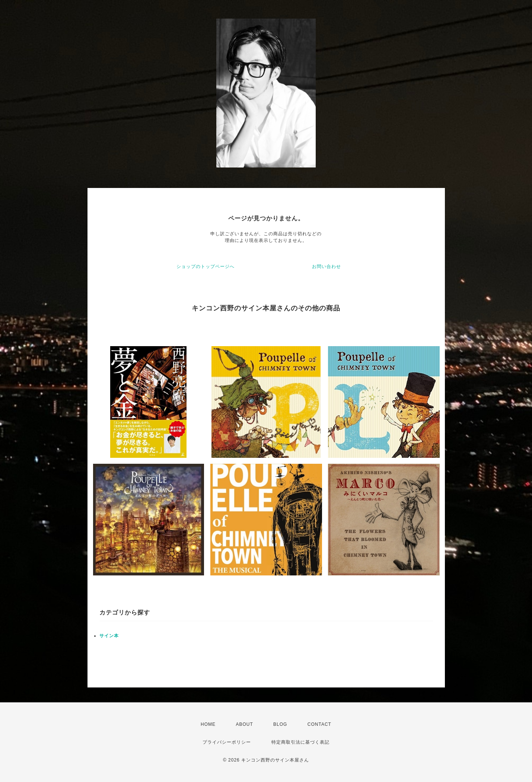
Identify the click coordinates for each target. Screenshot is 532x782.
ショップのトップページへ (206, 266)
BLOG (280, 724)
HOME (208, 724)
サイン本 (109, 636)
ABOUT (244, 724)
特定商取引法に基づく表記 (300, 742)
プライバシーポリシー (227, 742)
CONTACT (319, 724)
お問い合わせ (326, 266)
